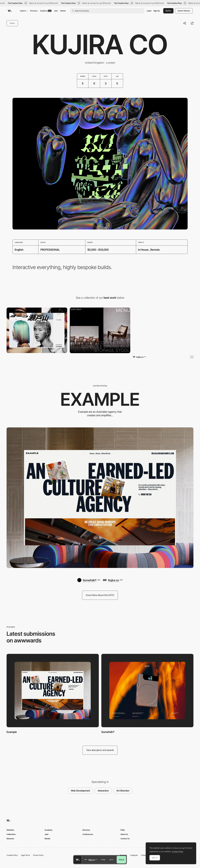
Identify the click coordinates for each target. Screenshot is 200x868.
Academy (46, 11)
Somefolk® (108, 732)
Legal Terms (25, 855)
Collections (11, 834)
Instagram (134, 855)
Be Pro (168, 11)
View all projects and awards (100, 750)
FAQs (123, 830)
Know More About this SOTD (100, 595)
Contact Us (125, 839)
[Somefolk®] (89, 580)
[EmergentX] (163, 330)
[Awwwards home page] (78, 860)
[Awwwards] (10, 11)
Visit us (121, 860)
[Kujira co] (113, 580)
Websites (10, 830)
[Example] (100, 498)
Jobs (56, 11)
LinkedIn (144, 855)
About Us (124, 834)
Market (63, 11)
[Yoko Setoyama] (37, 330)
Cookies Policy (12, 855)
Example (12, 732)
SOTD (111, 860)
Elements (10, 839)
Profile (103, 860)
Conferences (88, 834)
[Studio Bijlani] (100, 330)
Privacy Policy (38, 855)
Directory (34, 11)
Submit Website (184, 11)
